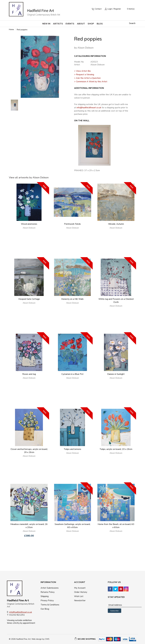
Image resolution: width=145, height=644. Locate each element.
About (81, 24)
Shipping (45, 596)
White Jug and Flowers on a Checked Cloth (116, 301)
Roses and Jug (29, 374)
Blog (100, 24)
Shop (91, 24)
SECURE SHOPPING (87, 639)
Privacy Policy (47, 601)
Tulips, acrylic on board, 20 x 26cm (116, 449)
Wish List (79, 596)
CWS (47, 639)
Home (11, 30)
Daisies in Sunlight (116, 374)
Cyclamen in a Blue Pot (72, 374)
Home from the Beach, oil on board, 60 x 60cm (116, 526)
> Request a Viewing (84, 75)
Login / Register (114, 9)
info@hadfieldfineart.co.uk (89, 108)
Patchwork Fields (72, 224)
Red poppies (22, 30)
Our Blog (45, 609)
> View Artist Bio (82, 71)
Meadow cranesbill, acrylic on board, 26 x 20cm (29, 526)
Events (70, 24)
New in (46, 24)
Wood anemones (29, 224)
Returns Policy (48, 592)
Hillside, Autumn (116, 224)
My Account (80, 588)
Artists (58, 24)
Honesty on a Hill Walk (72, 299)
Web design (37, 639)
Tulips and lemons (72, 449)
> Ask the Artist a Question (87, 78)
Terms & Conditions (50, 605)
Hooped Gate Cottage (29, 299)
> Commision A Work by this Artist (91, 82)
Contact (98, 9)
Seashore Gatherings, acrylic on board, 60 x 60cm (72, 526)
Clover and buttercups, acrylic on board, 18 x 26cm (29, 451)
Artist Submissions (50, 588)
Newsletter (80, 601)
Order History (81, 592)
